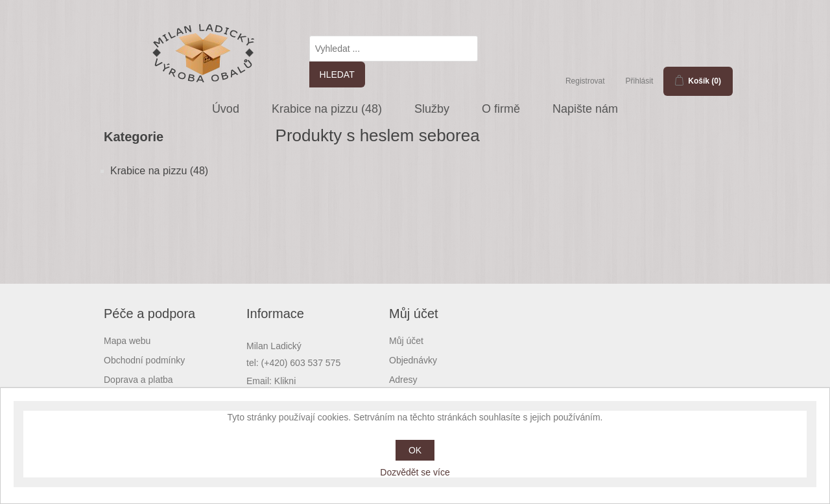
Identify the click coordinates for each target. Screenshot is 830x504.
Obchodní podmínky (144, 360)
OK (415, 450)
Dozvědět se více (415, 472)
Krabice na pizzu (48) (327, 109)
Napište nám (585, 109)
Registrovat (585, 81)
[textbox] (394, 49)
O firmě (501, 109)
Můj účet (406, 341)
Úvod (226, 109)
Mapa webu (127, 341)
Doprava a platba (138, 380)
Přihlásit (640, 81)
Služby (432, 109)
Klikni (285, 381)
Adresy (403, 380)
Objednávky (413, 360)
